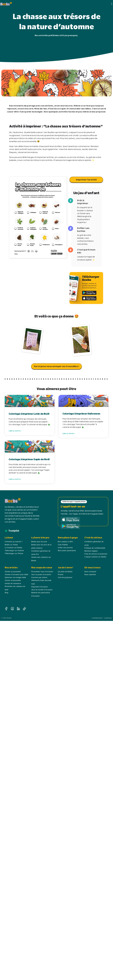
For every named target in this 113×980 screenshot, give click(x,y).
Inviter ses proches (65, 547)
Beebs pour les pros (39, 541)
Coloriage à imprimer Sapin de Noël (29, 459)
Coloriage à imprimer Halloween (81, 414)
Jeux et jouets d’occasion (41, 574)
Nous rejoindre (90, 574)
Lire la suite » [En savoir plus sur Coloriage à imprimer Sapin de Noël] (15, 479)
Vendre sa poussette (13, 571)
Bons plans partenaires (67, 550)
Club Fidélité (63, 544)
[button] (112, 4)
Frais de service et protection (96, 553)
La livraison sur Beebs (13, 547)
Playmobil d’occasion (40, 586)
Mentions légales (91, 550)
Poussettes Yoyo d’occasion (42, 571)
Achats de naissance (13, 583)
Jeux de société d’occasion (42, 589)
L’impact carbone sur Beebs (95, 556)
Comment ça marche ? (14, 541)
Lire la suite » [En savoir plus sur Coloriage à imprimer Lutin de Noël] (15, 431)
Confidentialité (97, 617)
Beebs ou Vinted (11, 544)
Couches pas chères (39, 577)
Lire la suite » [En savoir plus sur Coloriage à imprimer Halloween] (69, 434)
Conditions (108, 617)
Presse (61, 574)
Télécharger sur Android (14, 550)
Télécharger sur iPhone (14, 553)
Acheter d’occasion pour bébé (16, 574)
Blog (6, 592)
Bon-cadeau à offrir (65, 541)
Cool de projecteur (65, 577)
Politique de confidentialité (95, 547)
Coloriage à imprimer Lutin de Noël (29, 414)
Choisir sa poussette (13, 580)
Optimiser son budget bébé (15, 577)
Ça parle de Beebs (65, 571)
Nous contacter (90, 571)
